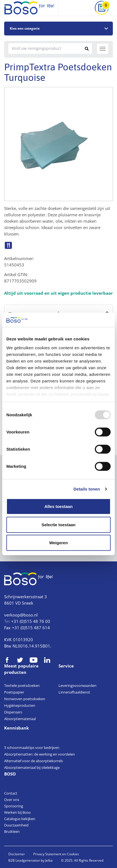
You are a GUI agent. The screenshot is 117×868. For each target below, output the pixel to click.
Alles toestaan (58, 506)
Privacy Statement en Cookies (56, 854)
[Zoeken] (87, 48)
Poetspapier (14, 692)
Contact (11, 793)
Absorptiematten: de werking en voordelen (40, 754)
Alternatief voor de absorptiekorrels (34, 761)
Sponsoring (14, 806)
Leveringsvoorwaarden (77, 685)
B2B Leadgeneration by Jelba (30, 860)
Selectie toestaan (59, 525)
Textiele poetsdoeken (22, 685)
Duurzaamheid (16, 825)
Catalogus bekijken (20, 819)
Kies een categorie (25, 28)
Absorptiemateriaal (20, 719)
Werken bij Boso (17, 812)
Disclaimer (17, 854)
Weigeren (58, 543)
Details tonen (87, 489)
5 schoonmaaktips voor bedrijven (32, 748)
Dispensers (13, 712)
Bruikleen (12, 831)
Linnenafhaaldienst (74, 692)
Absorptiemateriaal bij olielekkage (32, 767)
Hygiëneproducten (20, 705)
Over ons (12, 800)
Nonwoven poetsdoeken (25, 699)
